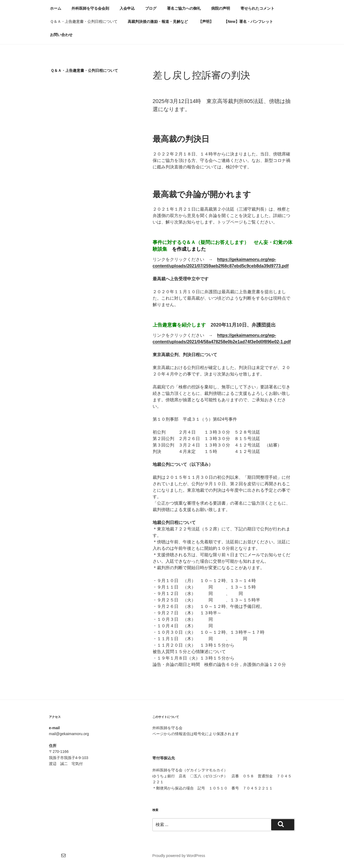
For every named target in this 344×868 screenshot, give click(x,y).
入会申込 (127, 8)
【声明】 (206, 22)
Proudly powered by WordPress (179, 856)
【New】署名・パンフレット (248, 22)
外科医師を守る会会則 (90, 8)
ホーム (56, 8)
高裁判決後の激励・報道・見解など (158, 22)
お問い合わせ (61, 35)
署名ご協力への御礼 (184, 8)
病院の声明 (221, 8)
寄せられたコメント (257, 8)
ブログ (151, 8)
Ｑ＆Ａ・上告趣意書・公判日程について (84, 22)
